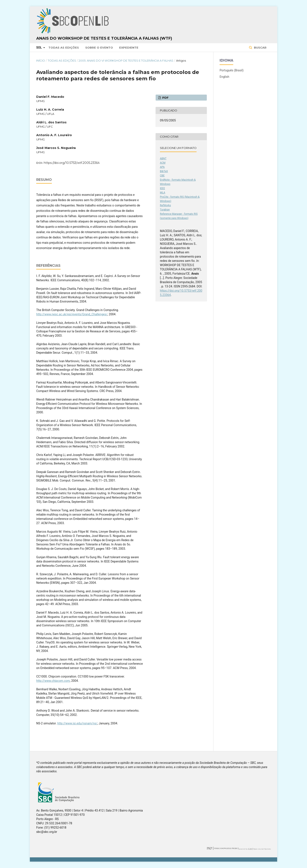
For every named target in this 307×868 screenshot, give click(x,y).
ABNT (163, 159)
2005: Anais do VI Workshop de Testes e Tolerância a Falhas (126, 61)
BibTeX (164, 171)
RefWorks (165, 205)
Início (41, 61)
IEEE (162, 188)
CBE (162, 176)
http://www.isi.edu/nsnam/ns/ (77, 723)
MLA (163, 193)
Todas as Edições (64, 48)
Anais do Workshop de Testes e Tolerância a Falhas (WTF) (104, 38)
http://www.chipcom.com (53, 681)
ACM (163, 163)
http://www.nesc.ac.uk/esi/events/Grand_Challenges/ (72, 314)
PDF (165, 98)
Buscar (260, 48)
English (224, 77)
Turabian (165, 210)
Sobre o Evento (99, 48)
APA (162, 167)
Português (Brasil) (232, 70)
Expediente (129, 48)
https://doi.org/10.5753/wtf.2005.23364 (72, 163)
